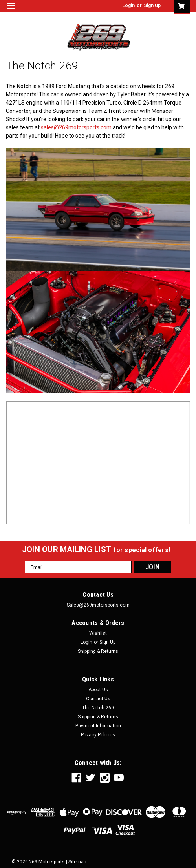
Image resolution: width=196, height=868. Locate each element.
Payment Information (98, 726)
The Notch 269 (98, 708)
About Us (98, 690)
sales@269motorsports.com (76, 127)
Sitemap (77, 862)
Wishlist (98, 633)
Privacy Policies (98, 735)
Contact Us (98, 699)
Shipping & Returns (98, 651)
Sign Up (152, 5)
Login (128, 5)
